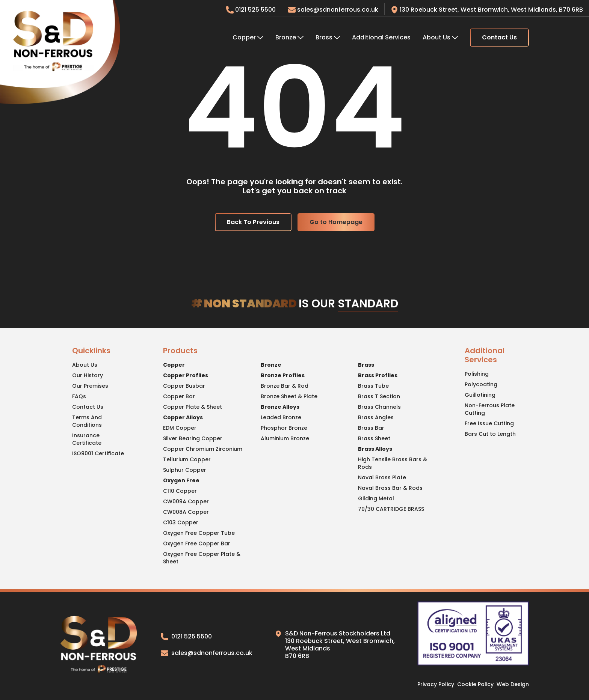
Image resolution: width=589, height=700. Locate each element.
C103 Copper (181, 522)
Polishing (477, 374)
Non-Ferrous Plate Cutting (490, 409)
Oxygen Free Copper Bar (197, 543)
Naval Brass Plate (382, 477)
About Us (440, 38)
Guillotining (480, 395)
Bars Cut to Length (490, 434)
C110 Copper (180, 491)
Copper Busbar (184, 386)
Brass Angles (376, 417)
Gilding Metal (376, 498)
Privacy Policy (436, 684)
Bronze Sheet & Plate (289, 396)
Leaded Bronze (281, 417)
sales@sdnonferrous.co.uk (333, 10)
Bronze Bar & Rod (285, 386)
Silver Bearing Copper (193, 438)
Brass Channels (379, 407)
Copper (248, 38)
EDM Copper (180, 428)
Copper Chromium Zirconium (203, 449)
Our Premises (90, 386)
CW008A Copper (186, 512)
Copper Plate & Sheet (193, 407)
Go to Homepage (336, 222)
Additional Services (381, 38)
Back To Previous (253, 222)
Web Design (513, 684)
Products (180, 351)
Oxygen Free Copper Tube (199, 533)
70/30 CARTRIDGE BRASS (391, 509)
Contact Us (499, 37)
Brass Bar (371, 428)
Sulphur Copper (185, 470)
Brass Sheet (374, 438)
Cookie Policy (475, 684)
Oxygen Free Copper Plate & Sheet (202, 558)
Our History (88, 375)
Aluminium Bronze (285, 438)
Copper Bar (179, 396)
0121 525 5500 (186, 637)
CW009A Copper (186, 501)
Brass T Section (379, 396)
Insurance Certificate (87, 439)
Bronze (289, 38)
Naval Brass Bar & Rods (390, 488)
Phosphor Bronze (284, 428)
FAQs (79, 396)
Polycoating (481, 384)
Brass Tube (373, 386)
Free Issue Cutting (489, 423)
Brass (328, 38)
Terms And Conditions (87, 421)
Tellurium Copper (187, 459)
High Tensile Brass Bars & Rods (393, 463)
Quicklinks (91, 351)
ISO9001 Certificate (98, 453)
